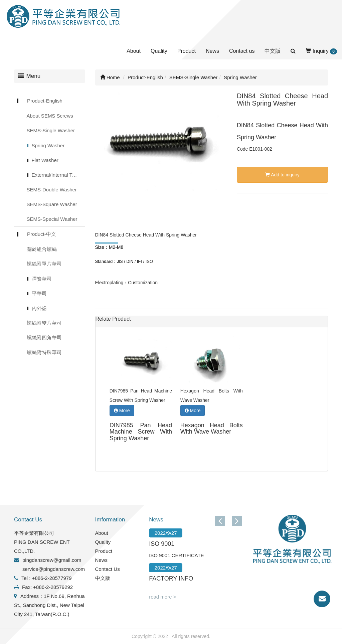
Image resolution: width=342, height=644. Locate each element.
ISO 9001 (162, 544)
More (122, 411)
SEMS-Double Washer (52, 190)
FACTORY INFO (171, 579)
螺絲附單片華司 (44, 264)
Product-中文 (42, 234)
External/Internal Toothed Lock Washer (58, 175)
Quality (159, 51)
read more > (162, 597)
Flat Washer (45, 160)
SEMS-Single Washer (51, 130)
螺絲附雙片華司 (44, 323)
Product (187, 51)
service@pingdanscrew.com (54, 569)
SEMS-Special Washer (52, 219)
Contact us (242, 51)
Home (110, 77)
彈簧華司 (42, 279)
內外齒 (39, 308)
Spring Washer (48, 145)
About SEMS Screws (50, 116)
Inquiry (321, 51)
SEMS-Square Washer (52, 204)
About (134, 51)
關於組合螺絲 (42, 249)
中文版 (273, 51)
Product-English (45, 101)
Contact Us (108, 569)
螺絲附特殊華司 (44, 352)
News (212, 51)
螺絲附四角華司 (44, 338)
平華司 (39, 293)
